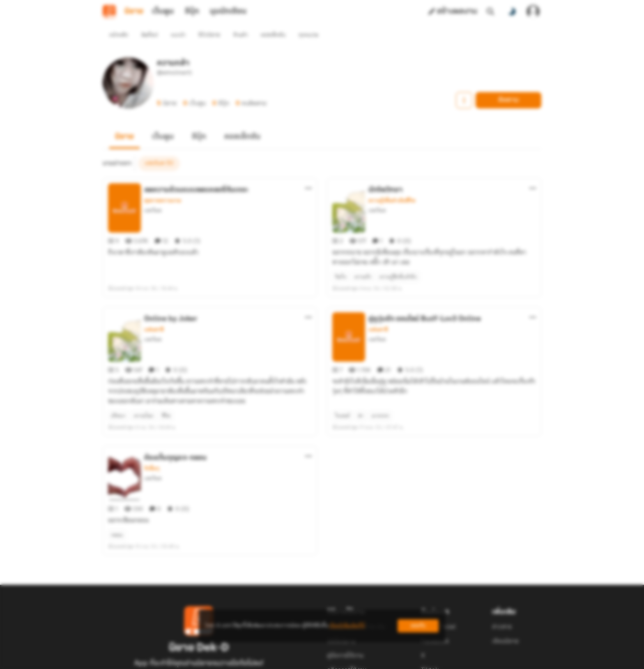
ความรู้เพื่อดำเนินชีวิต (392, 186)
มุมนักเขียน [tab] (228, 12)
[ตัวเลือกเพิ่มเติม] (308, 173)
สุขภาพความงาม (163, 186)
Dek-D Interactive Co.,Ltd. (294, 659)
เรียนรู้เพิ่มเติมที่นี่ (347, 626)
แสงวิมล (153, 195)
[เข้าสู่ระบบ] (533, 12)
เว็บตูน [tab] (163, 12)
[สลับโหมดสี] (512, 12)
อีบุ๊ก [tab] (192, 12)
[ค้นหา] (490, 12)
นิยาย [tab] (134, 12)
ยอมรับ (418, 626)
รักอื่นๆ (152, 424)
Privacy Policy (381, 659)
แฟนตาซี (154, 300)
